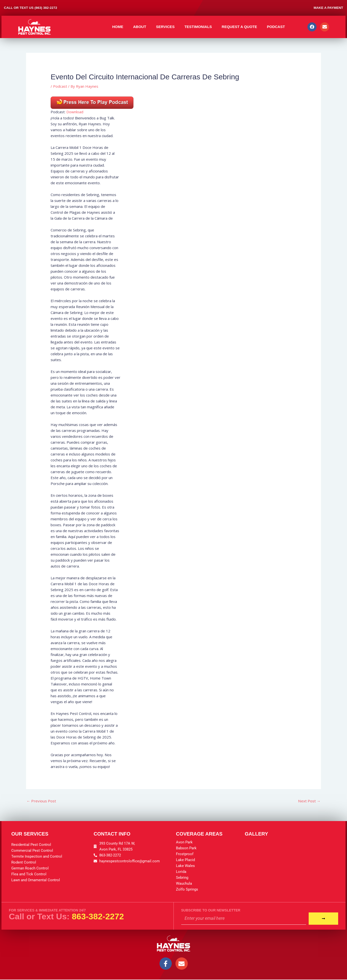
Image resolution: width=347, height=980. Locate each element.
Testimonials (198, 27)
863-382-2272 (98, 916)
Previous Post (42, 801)
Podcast (276, 27)
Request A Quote (239, 27)
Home (118, 27)
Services (165, 27)
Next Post (309, 801)
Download (75, 112)
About (139, 27)
